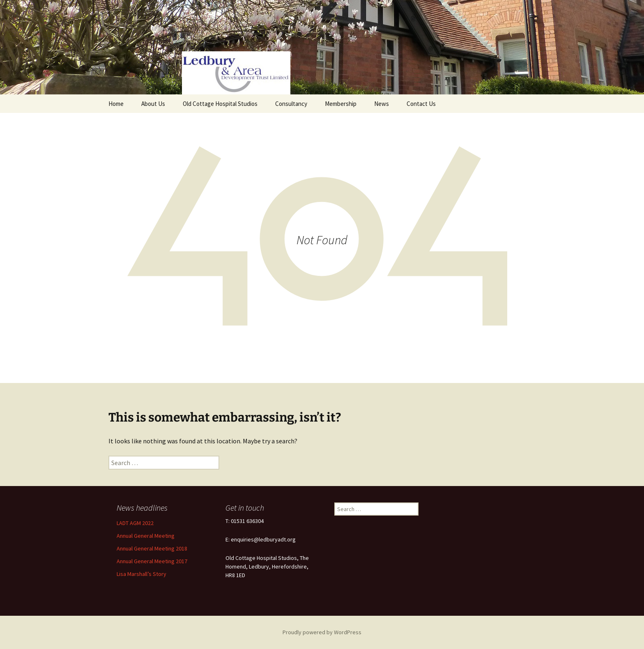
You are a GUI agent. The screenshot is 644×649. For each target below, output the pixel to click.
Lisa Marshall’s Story (141, 574)
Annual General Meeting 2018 (152, 548)
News (382, 104)
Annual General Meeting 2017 (152, 561)
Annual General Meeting (146, 536)
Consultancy (291, 104)
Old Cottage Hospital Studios (220, 104)
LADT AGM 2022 (135, 523)
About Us (153, 104)
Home (116, 104)
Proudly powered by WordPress (322, 632)
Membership (341, 104)
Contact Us (421, 104)
